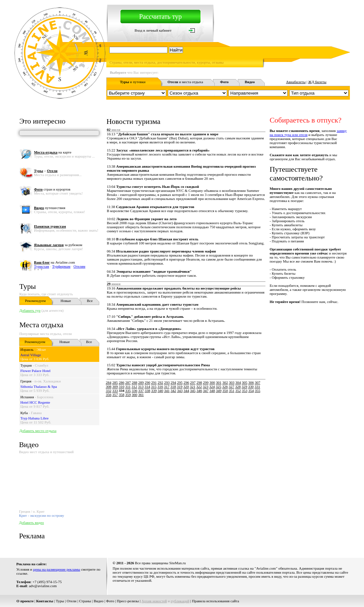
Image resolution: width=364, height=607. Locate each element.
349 (219, 391)
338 (148, 391)
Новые (66, 301)
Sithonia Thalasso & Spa (39, 386)
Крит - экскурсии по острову (41, 515)
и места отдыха (185, 82)
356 (108, 395)
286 (122, 382)
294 (173, 382)
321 (193, 386)
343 (180, 391)
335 (128, 391)
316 (160, 386)
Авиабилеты (296, 82)
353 (245, 391)
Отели (71, 601)
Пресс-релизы (128, 601)
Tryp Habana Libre (34, 418)
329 (244, 386)
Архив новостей (154, 601)
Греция (26, 381)
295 (180, 382)
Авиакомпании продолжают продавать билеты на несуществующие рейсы (178, 288)
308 (108, 386)
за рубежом (58, 245)
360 (134, 395)
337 (141, 391)
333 (115, 391)
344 (186, 391)
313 (141, 386)
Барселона (45, 397)
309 (115, 386)
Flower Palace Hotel (35, 371)
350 (225, 391)
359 (128, 395)
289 (141, 382)
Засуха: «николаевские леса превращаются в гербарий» (163, 150)
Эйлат (41, 349)
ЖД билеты (317, 82)
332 (108, 391)
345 (193, 391)
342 (173, 391)
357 (115, 395)
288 (134, 382)
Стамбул (42, 365)
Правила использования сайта (216, 601)
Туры (27, 286)
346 (199, 391)
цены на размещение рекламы (57, 569)
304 (238, 382)
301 (219, 382)
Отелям (79, 266)
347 (206, 391)
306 (251, 382)
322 (199, 386)
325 (219, 386)
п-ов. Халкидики (47, 381)
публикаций (180, 601)
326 (225, 386)
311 (128, 386)
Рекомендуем (35, 301)
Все (90, 301)
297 (193, 382)
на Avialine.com (54, 262)
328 (238, 386)
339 (154, 391)
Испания (27, 397)
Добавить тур (30, 310)
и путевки (133, 82)
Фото (110, 601)
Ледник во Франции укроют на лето (146, 219)
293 (167, 382)
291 (154, 382)
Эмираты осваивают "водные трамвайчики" (154, 271)
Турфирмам (61, 266)
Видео (98, 601)
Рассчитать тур (160, 16)
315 (154, 386)
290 (148, 382)
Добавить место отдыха (38, 431)
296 (186, 382)
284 (108, 382)
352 (238, 391)
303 (232, 382)
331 (258, 386)
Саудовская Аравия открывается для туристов (155, 207)
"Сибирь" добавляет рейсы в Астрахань (150, 316)
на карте (53, 152)
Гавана (36, 413)
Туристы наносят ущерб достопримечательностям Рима (163, 365)
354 (251, 391)
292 (160, 382)
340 (160, 391)
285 (115, 382)
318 (173, 386)
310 (122, 386)
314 (147, 386)
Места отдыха (41, 325)
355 (258, 391)
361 (141, 395)
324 (212, 386)
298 (199, 382)
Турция (26, 365)
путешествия (50, 208)
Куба (24, 413)
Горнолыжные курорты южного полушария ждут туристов (165, 349)
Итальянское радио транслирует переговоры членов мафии (166, 251)
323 (206, 386)
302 (225, 382)
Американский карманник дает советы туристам (157, 304)
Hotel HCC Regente (35, 402)
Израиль (27, 349)
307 (258, 382)
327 (232, 386)
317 (167, 386)
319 (180, 386)
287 (128, 382)
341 (167, 391)
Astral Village (30, 355)
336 (134, 391)
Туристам (42, 266)
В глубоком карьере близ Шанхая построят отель (157, 239)
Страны (85, 601)
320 (186, 386)
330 (251, 386)
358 (122, 395)
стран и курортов (52, 189)
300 (212, 382)
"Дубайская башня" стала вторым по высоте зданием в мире (167, 134)
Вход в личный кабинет (153, 30)
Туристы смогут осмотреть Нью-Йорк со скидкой (157, 187)
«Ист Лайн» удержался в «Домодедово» (149, 329)
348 (212, 391)
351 (232, 391)
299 (206, 382)
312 (134, 386)
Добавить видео (31, 522)
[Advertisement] (227, 412)
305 (245, 382)
